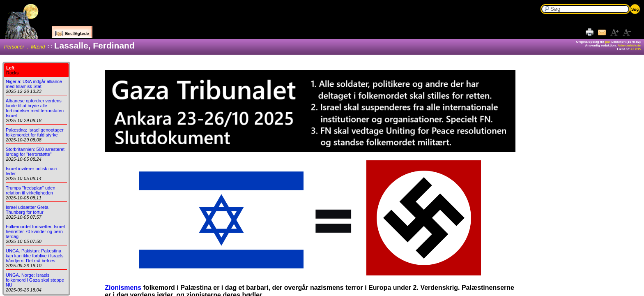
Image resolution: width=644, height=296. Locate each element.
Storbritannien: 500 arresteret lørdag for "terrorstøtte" (35, 152)
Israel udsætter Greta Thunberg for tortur (27, 210)
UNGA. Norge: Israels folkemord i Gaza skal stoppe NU (35, 280)
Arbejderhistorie (629, 45)
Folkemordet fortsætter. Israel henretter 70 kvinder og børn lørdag (35, 231)
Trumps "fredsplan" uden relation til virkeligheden (31, 190)
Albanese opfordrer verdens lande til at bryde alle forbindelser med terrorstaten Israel (35, 108)
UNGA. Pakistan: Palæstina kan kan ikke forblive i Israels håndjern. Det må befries (35, 256)
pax (608, 42)
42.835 (636, 49)
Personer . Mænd (24, 47)
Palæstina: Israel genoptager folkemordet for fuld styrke (35, 132)
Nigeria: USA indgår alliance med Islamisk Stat (34, 84)
